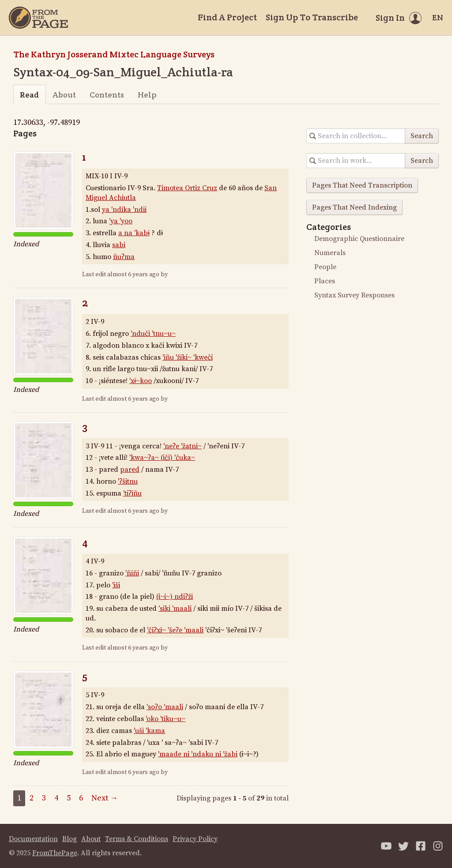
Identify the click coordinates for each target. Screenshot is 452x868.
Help (147, 95)
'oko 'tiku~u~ (166, 719)
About (64, 95)
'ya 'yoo (121, 221)
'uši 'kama (149, 731)
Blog (70, 839)
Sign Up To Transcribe (312, 17)
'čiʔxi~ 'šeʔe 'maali (175, 630)
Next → (105, 798)
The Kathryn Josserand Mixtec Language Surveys (114, 54)
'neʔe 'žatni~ (183, 446)
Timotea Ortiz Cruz (187, 188)
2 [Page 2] (32, 798)
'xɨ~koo (141, 381)
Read (29, 95)
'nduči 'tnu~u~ (153, 334)
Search (422, 136)
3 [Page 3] (44, 798)
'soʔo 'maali (165, 707)
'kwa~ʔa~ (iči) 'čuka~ (162, 458)
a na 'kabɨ (134, 233)
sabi (119, 245)
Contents (107, 95)
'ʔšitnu (128, 481)
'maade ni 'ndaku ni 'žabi (198, 754)
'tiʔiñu (132, 493)
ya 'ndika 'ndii (124, 210)
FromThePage (55, 853)
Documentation (33, 839)
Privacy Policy (195, 839)
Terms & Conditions (137, 839)
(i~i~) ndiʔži (175, 597)
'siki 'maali (175, 609)
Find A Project (227, 17)
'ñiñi (132, 573)
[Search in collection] (356, 136)
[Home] (38, 18)
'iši (116, 585)
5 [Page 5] (69, 798)
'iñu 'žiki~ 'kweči (188, 357)
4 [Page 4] (56, 798)
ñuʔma (124, 257)
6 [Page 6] (81, 798)
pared (130, 470)
